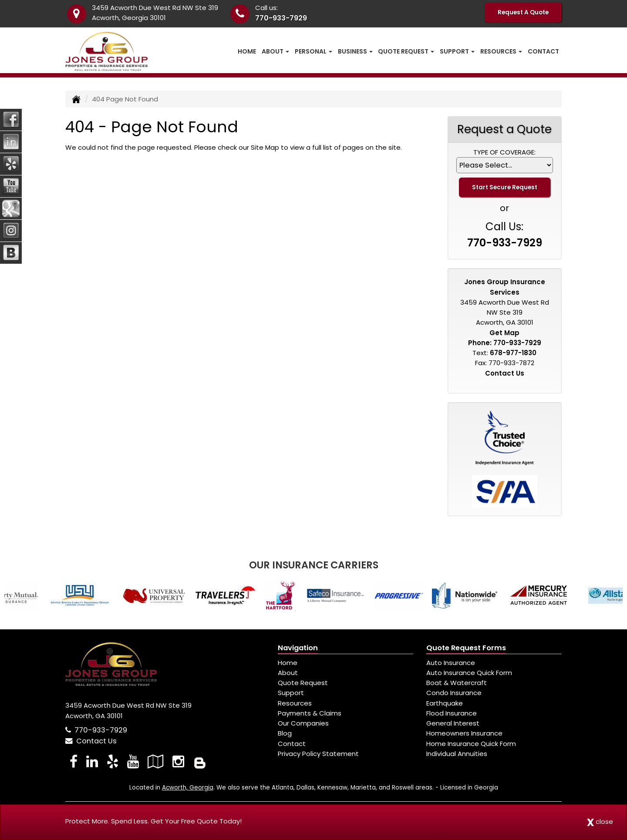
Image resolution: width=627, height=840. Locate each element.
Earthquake (445, 703)
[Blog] (200, 761)
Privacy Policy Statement (318, 754)
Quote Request (303, 683)
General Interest (453, 723)
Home (247, 51)
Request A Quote (523, 12)
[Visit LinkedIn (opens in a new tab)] (92, 761)
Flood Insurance (452, 713)
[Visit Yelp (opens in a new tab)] (113, 761)
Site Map (265, 147)
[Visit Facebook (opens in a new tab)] (74, 761)
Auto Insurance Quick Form (469, 673)
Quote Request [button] (406, 51)
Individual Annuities (457, 754)
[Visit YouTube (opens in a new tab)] (133, 761)
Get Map (504, 333)
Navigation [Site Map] (298, 648)
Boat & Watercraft (457, 683)
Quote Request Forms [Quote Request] (466, 648)
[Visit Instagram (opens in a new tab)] (178, 761)
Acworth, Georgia (188, 788)
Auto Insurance (451, 663)
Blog (285, 733)
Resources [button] (501, 51)
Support (291, 693)
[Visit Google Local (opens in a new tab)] (156, 761)
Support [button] (457, 51)
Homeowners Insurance (464, 733)
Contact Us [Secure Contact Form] (505, 373)
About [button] (275, 51)
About (288, 673)
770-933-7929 (281, 18)
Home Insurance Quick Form (471, 744)
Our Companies (303, 723)
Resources (295, 703)
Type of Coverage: (504, 152)
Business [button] (355, 51)
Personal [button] (313, 51)
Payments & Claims (310, 713)
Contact (543, 51)
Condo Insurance (454, 693)
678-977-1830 (513, 353)
